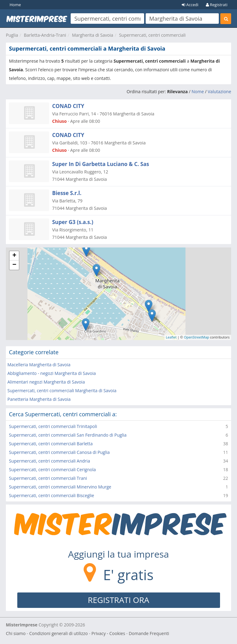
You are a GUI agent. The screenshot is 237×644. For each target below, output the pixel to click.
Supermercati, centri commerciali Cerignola (52, 469)
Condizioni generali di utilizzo (59, 633)
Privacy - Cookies (108, 633)
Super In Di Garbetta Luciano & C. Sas (101, 164)
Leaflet (171, 337)
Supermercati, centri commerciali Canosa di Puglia (59, 452)
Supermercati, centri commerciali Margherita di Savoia (62, 391)
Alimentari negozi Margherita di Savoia (46, 382)
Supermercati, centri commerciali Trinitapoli (53, 426)
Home (15, 5)
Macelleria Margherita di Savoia (39, 365)
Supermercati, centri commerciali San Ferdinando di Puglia (68, 435)
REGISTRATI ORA (119, 600)
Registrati (217, 5)
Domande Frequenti (149, 633)
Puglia (12, 35)
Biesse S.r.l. (67, 193)
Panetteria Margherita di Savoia (39, 399)
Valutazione (219, 91)
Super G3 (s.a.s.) (73, 222)
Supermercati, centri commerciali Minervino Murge (60, 487)
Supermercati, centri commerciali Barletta (51, 444)
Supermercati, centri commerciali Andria (50, 461)
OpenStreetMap (197, 337)
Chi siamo (16, 633)
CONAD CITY (68, 106)
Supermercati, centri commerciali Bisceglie (52, 495)
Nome (198, 91)
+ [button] (14, 256)
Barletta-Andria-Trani (45, 35)
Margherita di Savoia (93, 35)
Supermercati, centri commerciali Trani (48, 478)
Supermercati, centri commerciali (152, 35)
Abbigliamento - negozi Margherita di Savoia (52, 373)
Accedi (190, 5)
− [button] (14, 265)
